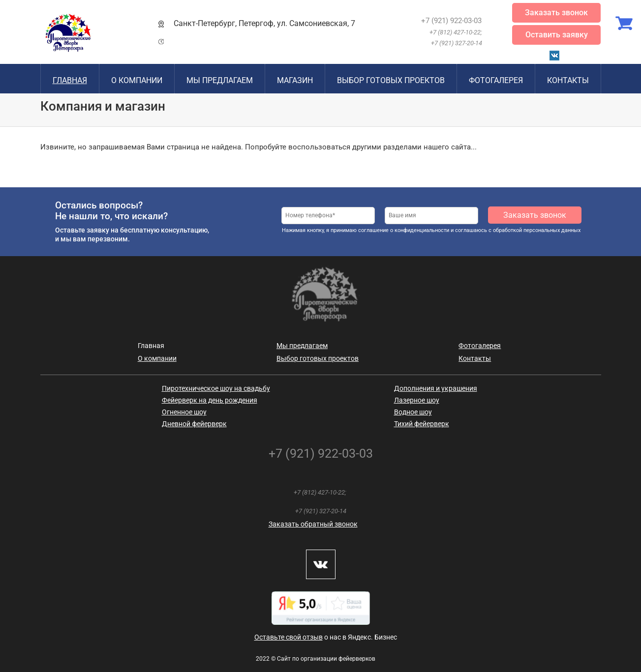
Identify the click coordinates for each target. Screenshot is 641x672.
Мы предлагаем (220, 80)
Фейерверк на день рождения (210, 400)
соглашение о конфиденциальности (404, 230)
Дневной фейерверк (194, 424)
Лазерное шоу (417, 400)
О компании (137, 80)
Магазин (295, 80)
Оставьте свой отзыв (289, 637)
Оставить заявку (557, 35)
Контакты (568, 80)
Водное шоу (413, 412)
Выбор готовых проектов (391, 80)
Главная (70, 80)
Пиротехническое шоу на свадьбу (216, 388)
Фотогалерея (496, 80)
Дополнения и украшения (436, 388)
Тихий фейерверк (422, 424)
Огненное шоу (184, 412)
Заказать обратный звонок (313, 524)
